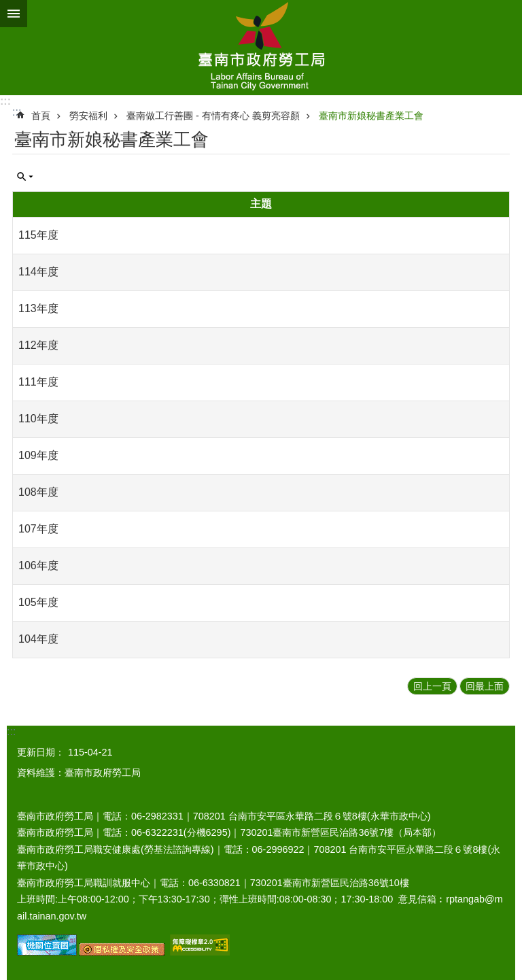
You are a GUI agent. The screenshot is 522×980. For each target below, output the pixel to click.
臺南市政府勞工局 (261, 48)
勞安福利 (88, 116)
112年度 (38, 345)
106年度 (38, 565)
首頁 (41, 116)
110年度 (38, 419)
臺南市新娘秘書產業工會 (371, 116)
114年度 (38, 272)
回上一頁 (432, 686)
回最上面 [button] (485, 686)
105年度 (38, 602)
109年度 (38, 455)
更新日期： (41, 752)
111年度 (38, 382)
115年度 (38, 235)
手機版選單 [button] (14, 14)
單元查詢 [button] (25, 177)
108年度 (38, 492)
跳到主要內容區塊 (7, 7)
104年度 (38, 639)
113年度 (38, 308)
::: (5, 101)
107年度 (38, 529)
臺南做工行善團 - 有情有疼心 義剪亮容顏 (213, 116)
